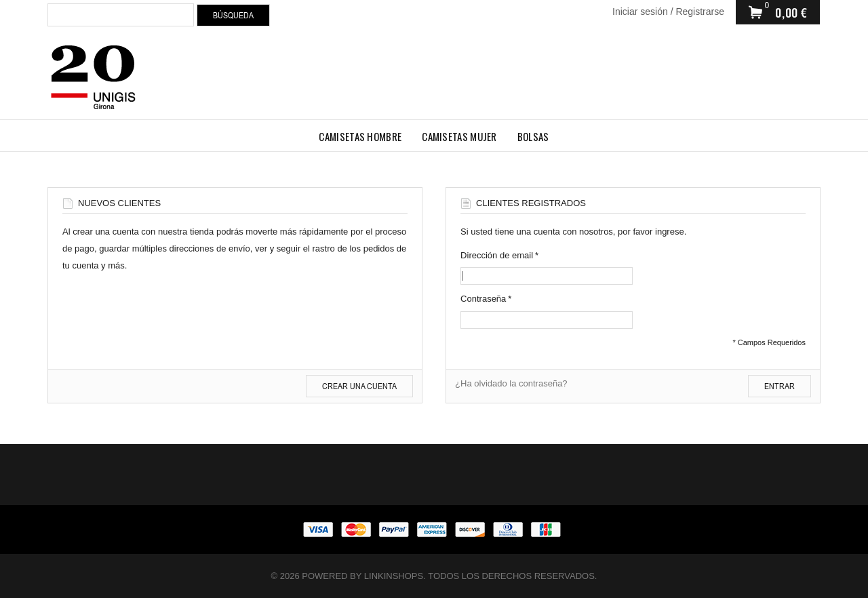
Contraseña (483, 299)
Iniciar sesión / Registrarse (668, 12)
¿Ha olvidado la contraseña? (511, 383)
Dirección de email (497, 255)
